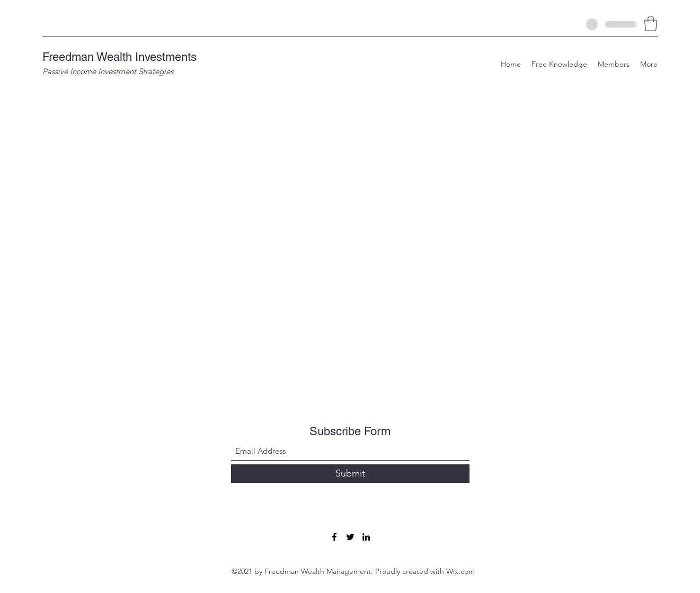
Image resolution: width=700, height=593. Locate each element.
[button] (651, 24)
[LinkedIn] (366, 537)
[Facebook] (334, 537)
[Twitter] (350, 537)
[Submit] (350, 474)
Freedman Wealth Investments (119, 57)
